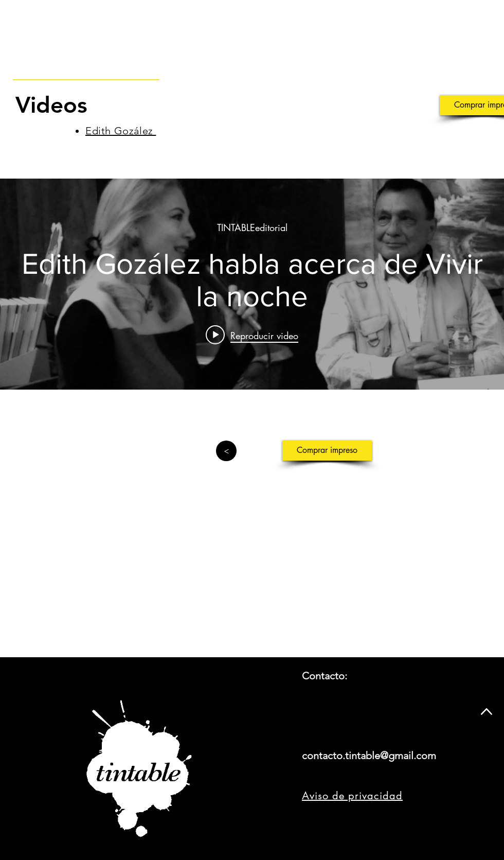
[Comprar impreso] (327, 451)
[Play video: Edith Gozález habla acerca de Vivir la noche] (252, 335)
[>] (226, 451)
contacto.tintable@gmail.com (369, 756)
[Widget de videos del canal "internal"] (252, 284)
